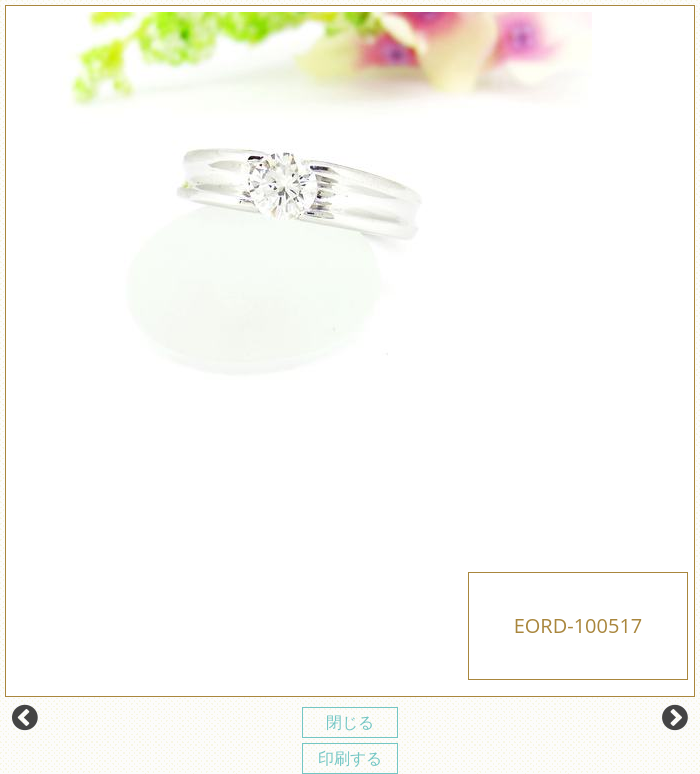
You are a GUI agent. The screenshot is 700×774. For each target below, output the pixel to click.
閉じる (350, 722)
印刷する (350, 758)
